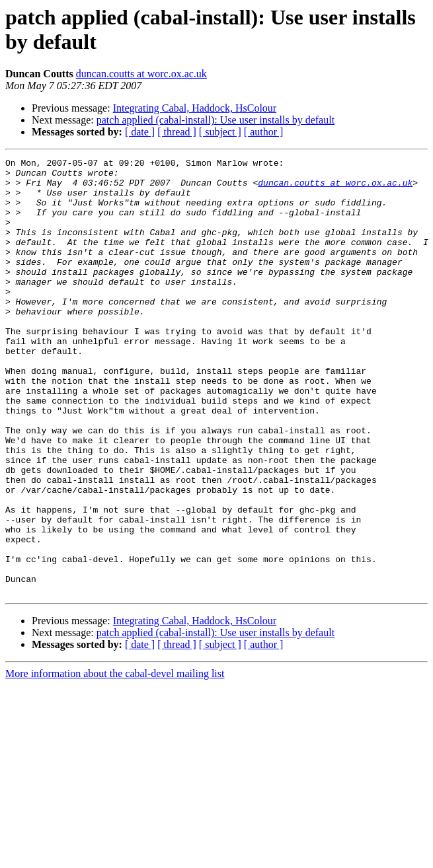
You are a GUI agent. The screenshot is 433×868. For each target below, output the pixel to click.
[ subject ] (220, 132)
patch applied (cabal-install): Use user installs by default (216, 120)
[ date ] (140, 132)
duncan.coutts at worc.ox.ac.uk (141, 74)
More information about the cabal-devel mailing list (115, 761)
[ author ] (264, 132)
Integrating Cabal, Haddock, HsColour (195, 108)
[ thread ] (177, 132)
